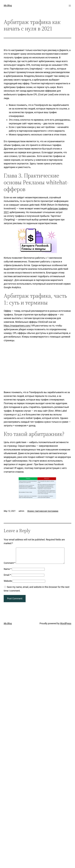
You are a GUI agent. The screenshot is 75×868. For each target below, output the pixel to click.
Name (8, 572)
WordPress (66, 627)
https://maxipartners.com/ (17, 326)
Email (7, 578)
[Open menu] (70, 6)
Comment (9, 566)
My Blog (8, 5)
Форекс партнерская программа (43, 511)
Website (8, 584)
